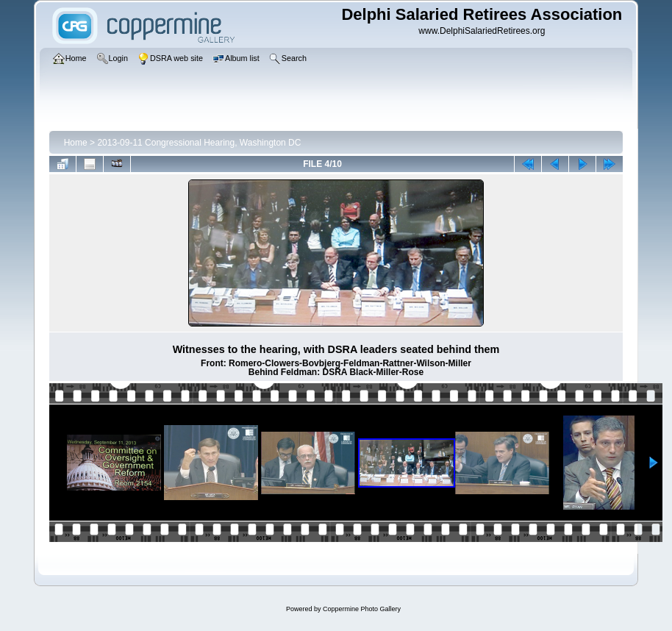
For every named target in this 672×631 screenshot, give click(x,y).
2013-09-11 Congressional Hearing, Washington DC (199, 143)
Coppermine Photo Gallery (362, 609)
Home (76, 143)
